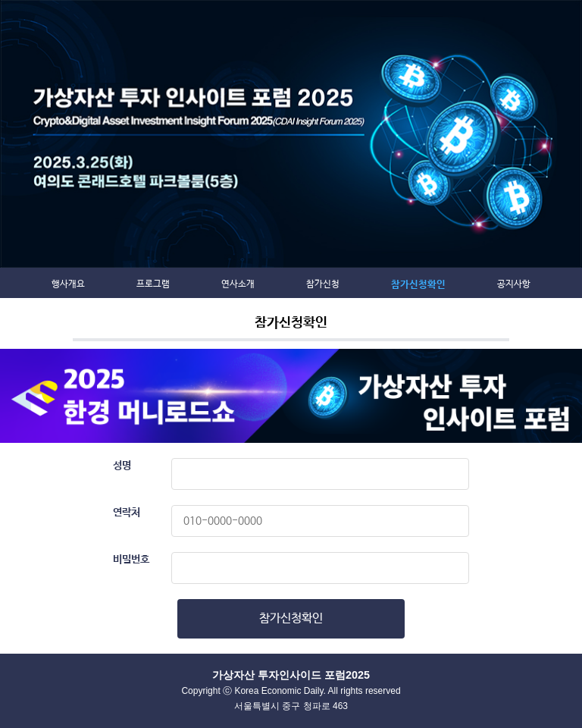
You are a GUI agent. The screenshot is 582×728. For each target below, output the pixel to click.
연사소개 (238, 284)
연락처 (127, 513)
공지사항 (514, 284)
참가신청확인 (418, 285)
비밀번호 (131, 560)
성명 (122, 466)
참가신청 (323, 284)
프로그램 (153, 284)
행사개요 (68, 284)
